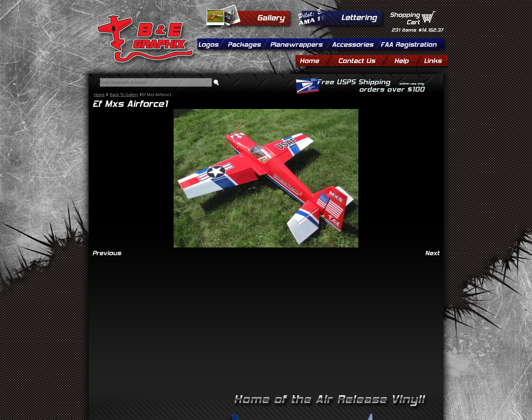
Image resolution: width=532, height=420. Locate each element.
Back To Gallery (124, 95)
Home (99, 95)
